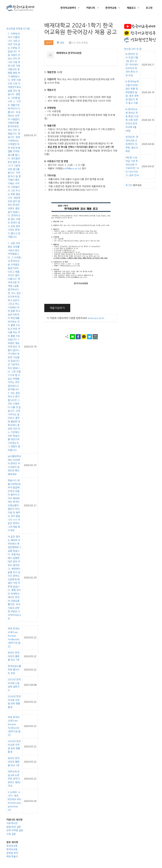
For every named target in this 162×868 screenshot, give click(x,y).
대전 (62, 43)
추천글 (19, 29)
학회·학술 (11, 857)
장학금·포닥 (12, 853)
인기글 (26, 29)
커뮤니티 (94, 8)
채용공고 (135, 8)
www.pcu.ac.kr (96, 318)
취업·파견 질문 (14, 827)
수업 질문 (11, 834)
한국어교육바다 (72, 8)
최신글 (128, 49)
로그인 (149, 8)
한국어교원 (12, 849)
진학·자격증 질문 (15, 830)
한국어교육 (114, 8)
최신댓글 (11, 29)
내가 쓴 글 (136, 49)
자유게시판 (12, 823)
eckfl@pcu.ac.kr (72, 168)
